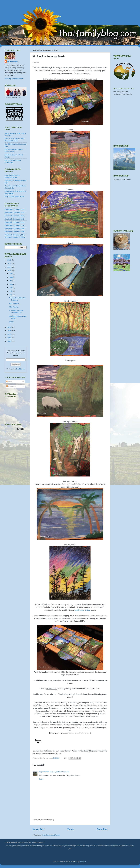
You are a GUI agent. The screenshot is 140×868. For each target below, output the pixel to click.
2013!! (12, 322)
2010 (9, 334)
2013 (9, 271)
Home (71, 829)
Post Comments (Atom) (51, 835)
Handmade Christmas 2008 (14, 232)
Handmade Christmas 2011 (14, 222)
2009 (9, 338)
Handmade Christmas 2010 (14, 225)
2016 (9, 260)
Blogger (83, 861)
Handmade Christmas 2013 (14, 216)
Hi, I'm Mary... (13, 62)
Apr (11, 288)
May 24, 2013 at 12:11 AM (60, 772)
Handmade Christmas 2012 (14, 219)
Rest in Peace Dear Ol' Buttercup (17, 299)
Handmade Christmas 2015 (14, 209)
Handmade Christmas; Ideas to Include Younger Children (15, 236)
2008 (9, 341)
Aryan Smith (44, 772)
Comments (11, 386)
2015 (9, 263)
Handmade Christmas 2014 (14, 213)
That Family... (14, 307)
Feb (11, 291)
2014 (9, 267)
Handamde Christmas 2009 (14, 228)
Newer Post (38, 829)
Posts (9, 382)
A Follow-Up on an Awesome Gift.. (16, 312)
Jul (11, 281)
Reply (41, 779)
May (11, 284)
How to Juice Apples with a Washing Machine (15, 140)
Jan (11, 295)
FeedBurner (21, 369)
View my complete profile (14, 79)
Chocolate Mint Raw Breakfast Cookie (12, 176)
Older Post (102, 829)
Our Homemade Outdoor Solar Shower (14, 151)
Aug (11, 277)
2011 (9, 331)
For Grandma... (15, 303)
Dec (11, 274)
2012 (9, 327)
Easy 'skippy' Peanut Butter (15, 196)
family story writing (82, 610)
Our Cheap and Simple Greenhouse (13, 161)
